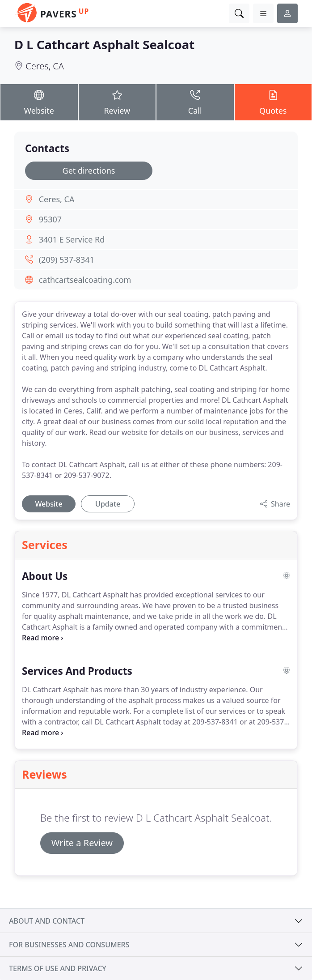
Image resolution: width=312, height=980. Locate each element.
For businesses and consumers (69, 945)
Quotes (273, 102)
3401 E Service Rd (72, 239)
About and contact (47, 921)
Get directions (89, 170)
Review (117, 102)
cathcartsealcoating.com (85, 280)
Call (195, 102)
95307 (50, 219)
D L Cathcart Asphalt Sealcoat (104, 45)
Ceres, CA (45, 66)
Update (108, 504)
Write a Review (82, 843)
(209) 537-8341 (67, 260)
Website (39, 102)
